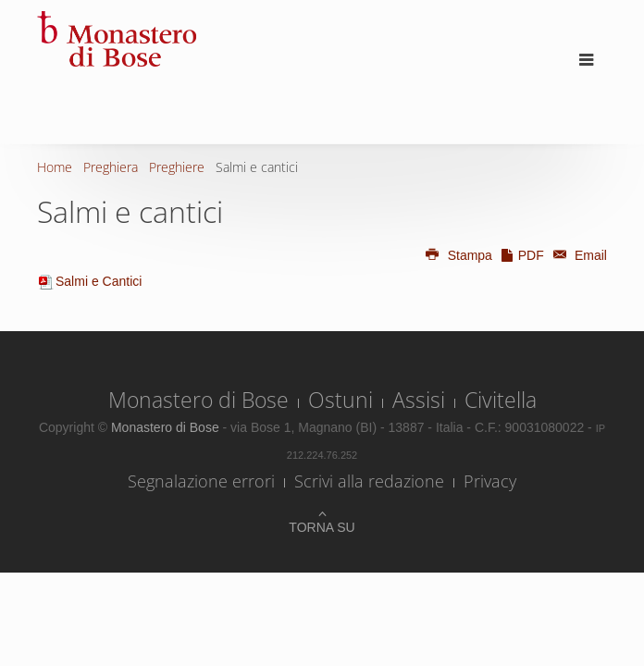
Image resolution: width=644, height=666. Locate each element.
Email (577, 255)
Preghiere (177, 167)
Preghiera (111, 167)
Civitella (501, 400)
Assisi (419, 400)
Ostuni (341, 400)
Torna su (322, 527)
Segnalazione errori (201, 481)
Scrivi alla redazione (369, 481)
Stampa (458, 255)
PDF (522, 255)
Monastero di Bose (198, 400)
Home (55, 167)
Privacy (490, 481)
